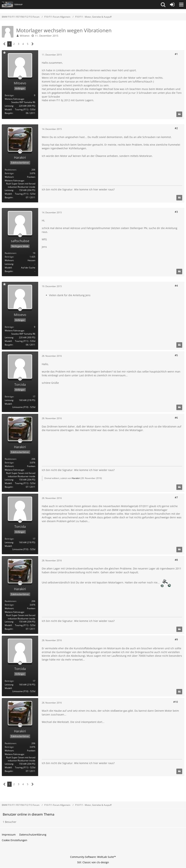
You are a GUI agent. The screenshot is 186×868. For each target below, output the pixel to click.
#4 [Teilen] (176, 286)
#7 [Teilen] (176, 497)
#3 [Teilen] (176, 212)
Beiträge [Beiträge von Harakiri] (9, 173)
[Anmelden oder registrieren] (172, 5)
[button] (163, 5)
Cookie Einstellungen (15, 840)
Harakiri (76, 478)
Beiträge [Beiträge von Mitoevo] (9, 95)
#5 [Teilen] (176, 355)
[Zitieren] (179, 114)
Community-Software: (93, 857)
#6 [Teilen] (176, 418)
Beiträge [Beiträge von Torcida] (9, 397)
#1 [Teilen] (176, 54)
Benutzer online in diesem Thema (29, 814)
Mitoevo (25, 36)
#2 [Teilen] (176, 128)
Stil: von (93, 862)
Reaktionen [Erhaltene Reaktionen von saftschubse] (10, 253)
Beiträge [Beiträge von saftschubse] (9, 257)
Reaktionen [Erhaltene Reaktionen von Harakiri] (10, 170)
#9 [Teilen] (176, 639)
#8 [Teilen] (176, 560)
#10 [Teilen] (176, 702)
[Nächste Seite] (33, 44)
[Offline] (20, 77)
